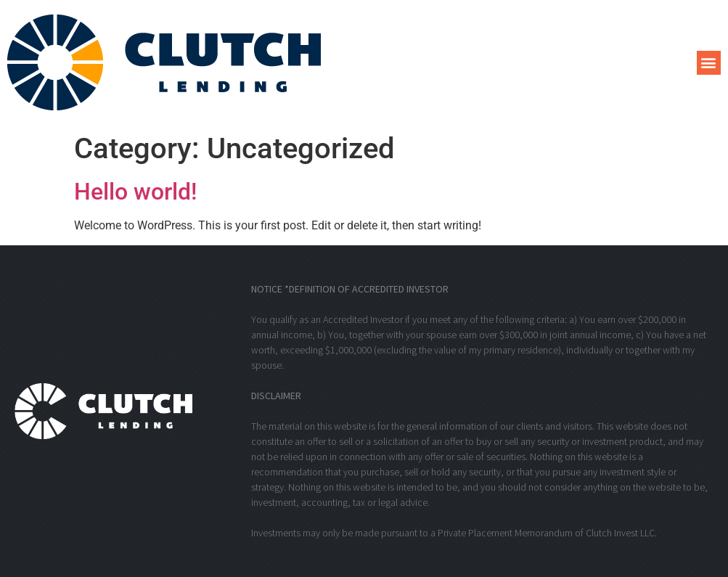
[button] (709, 63)
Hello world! (135, 192)
